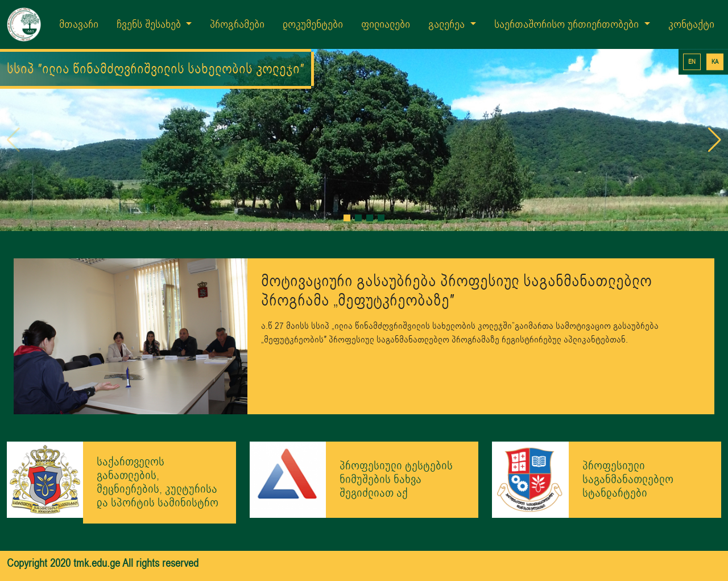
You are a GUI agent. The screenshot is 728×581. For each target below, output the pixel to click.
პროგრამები (237, 24)
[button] (347, 218)
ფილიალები (386, 24)
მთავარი (79, 24)
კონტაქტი (691, 24)
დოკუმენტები (313, 24)
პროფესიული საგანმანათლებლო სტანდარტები (628, 479)
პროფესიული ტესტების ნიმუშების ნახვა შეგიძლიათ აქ (396, 479)
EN (692, 62)
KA (715, 62)
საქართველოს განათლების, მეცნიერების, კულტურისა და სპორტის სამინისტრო (158, 482)
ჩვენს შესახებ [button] (150, 24)
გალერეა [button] (448, 24)
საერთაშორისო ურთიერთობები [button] (568, 24)
